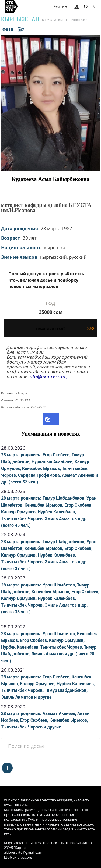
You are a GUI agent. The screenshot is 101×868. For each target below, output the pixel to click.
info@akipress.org (49, 376)
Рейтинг (61, 6)
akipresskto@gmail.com (23, 853)
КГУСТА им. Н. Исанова (65, 20)
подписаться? (65, 328)
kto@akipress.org (18, 857)
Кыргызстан (20, 19)
